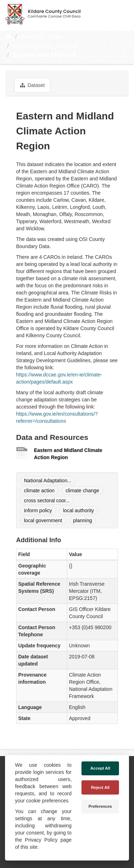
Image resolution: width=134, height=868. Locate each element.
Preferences (100, 806)
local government (43, 520)
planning (83, 520)
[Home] (8, 37)
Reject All (100, 787)
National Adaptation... (48, 481)
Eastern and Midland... (47, 55)
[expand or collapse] (123, 14)
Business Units (42, 37)
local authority (78, 510)
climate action (39, 491)
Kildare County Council (45, 46)
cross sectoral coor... (47, 500)
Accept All (100, 768)
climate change (82, 491)
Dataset (32, 85)
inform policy (38, 510)
